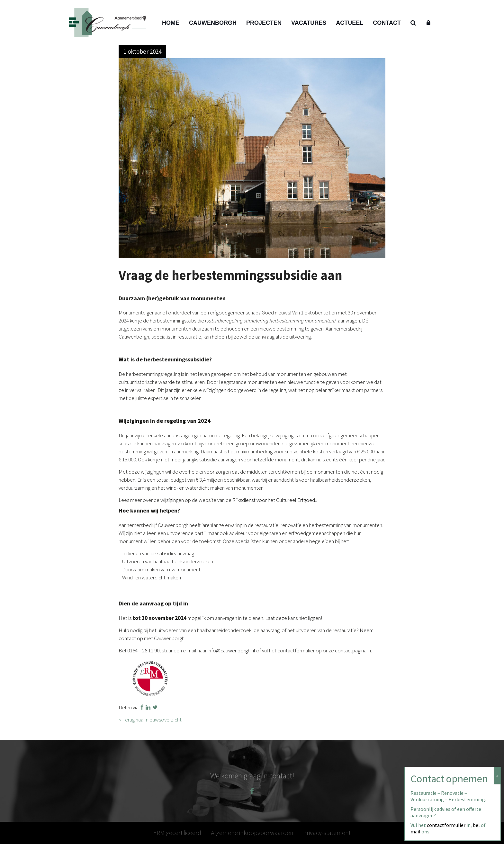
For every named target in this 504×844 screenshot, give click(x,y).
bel (476, 825)
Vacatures (309, 23)
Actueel (350, 23)
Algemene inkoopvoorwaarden (252, 833)
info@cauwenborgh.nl (231, 650)
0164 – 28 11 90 (143, 650)
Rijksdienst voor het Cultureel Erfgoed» (275, 500)
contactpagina (351, 650)
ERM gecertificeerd (177, 833)
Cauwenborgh (213, 23)
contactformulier (446, 825)
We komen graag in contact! (252, 776)
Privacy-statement (327, 833)
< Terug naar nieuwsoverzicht (150, 720)
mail (415, 831)
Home (171, 23)
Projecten (264, 23)
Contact (387, 23)
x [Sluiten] (497, 775)
